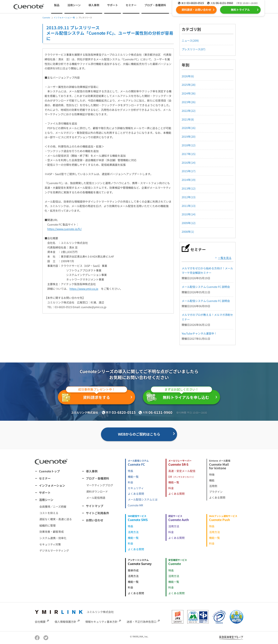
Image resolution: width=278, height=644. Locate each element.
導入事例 (94, 5)
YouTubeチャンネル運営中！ (199, 333)
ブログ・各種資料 (97, 478)
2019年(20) (189, 137)
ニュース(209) (190, 40)
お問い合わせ (95, 520)
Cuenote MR (135, 505)
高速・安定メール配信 (182, 471)
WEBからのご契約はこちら (139, 434)
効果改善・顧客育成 (52, 532)
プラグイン (216, 492)
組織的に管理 (47, 525)
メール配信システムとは (143, 499)
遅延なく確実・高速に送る (56, 519)
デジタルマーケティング (54, 550)
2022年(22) (189, 111)
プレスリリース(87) (194, 49)
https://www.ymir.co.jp (84, 289)
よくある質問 (136, 494)
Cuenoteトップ (49, 471)
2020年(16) (189, 128)
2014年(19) (189, 180)
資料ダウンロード (97, 491)
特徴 (212, 475)
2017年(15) (189, 154)
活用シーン (46, 500)
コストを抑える (49, 513)
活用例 (213, 486)
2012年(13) (189, 197)
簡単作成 (133, 570)
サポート (113, 5)
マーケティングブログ (100, 485)
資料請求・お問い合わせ (196, 10)
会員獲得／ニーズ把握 (53, 507)
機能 (212, 480)
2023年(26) (189, 102)
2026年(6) (188, 76)
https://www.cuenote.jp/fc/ (64, 229)
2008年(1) (188, 232)
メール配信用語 (96, 498)
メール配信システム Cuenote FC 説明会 (206, 287)
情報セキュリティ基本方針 (101, 621)
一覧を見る (225, 258)
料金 (131, 482)
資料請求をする (94, 396)
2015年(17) (189, 171)
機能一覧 (133, 477)
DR (182, 477)
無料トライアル (240, 10)
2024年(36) (189, 93)
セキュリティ (136, 488)
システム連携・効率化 (53, 538)
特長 (131, 471)
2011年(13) (189, 206)
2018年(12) (189, 145)
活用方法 (133, 532)
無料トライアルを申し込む (179, 396)
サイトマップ (95, 506)
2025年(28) (189, 85)
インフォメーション (52, 485)
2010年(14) (189, 214)
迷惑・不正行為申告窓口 (142, 621)
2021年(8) (188, 119)
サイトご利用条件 (97, 513)
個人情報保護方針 (65, 621)
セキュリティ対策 (50, 544)
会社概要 (40, 621)
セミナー (131, 5)
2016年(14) (189, 163)
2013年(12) (189, 188)
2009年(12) (189, 223)
